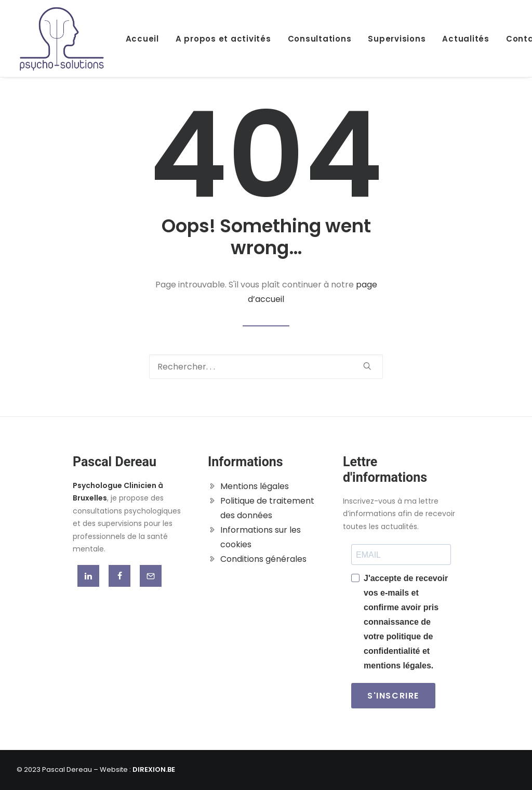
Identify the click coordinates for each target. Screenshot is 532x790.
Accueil (142, 39)
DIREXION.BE (154, 769)
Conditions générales (263, 559)
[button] (367, 366)
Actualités (466, 39)
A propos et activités (223, 39)
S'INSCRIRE (393, 696)
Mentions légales (255, 486)
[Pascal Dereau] (62, 38)
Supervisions (397, 39)
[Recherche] (266, 367)
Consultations (320, 39)
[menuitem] (146, 38)
